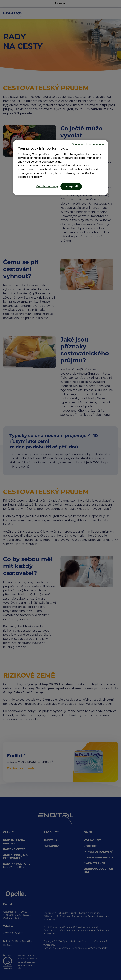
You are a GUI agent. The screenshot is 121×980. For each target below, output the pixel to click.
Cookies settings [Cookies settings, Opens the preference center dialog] (47, 186)
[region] (60, 167)
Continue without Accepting (89, 144)
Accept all (71, 186)
